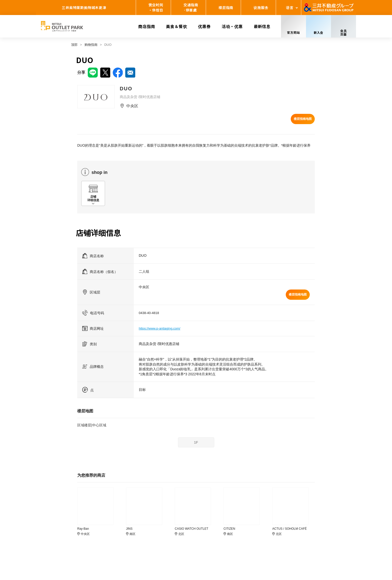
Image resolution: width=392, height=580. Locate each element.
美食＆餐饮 (176, 26)
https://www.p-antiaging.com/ (159, 328)
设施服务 (261, 8)
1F (196, 442)
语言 (290, 8)
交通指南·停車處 (191, 7)
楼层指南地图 (303, 119)
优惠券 (204, 26)
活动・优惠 (232, 26)
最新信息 (262, 26)
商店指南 (147, 26)
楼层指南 (226, 8)
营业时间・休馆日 (156, 7)
